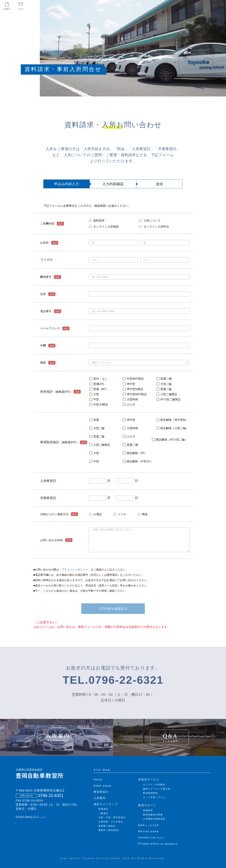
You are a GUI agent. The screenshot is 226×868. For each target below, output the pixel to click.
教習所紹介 (101, 792)
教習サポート (147, 805)
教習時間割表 (151, 793)
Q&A (148, 825)
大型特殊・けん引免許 (111, 822)
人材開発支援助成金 (154, 819)
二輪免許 (103, 813)
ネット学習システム (154, 797)
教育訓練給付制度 (153, 815)
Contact (151, 837)
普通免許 (103, 809)
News (103, 786)
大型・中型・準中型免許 (112, 817)
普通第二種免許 (107, 826)
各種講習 (148, 810)
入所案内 (100, 798)
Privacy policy (158, 844)
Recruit (149, 831)
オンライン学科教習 (154, 785)
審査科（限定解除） (110, 830)
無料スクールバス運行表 (157, 789)
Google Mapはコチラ (28, 817)
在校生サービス (149, 779)
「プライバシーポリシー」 (75, 570)
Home (98, 779)
